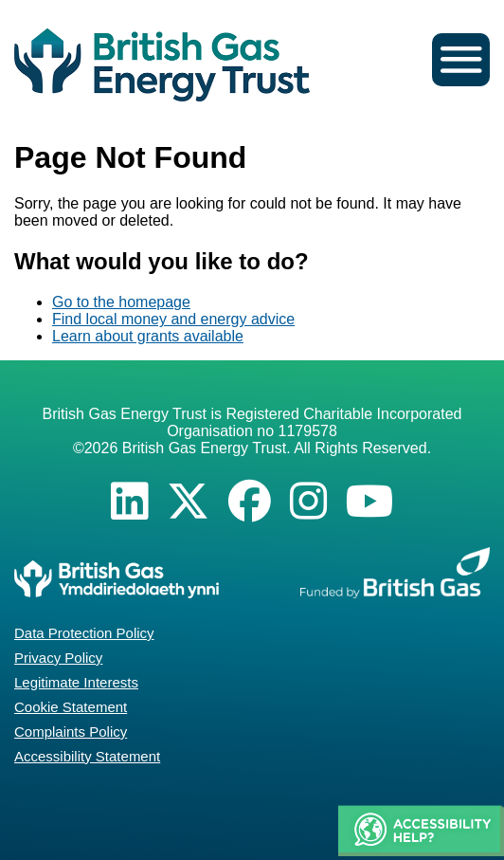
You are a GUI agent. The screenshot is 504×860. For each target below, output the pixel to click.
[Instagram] (308, 501)
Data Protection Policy (84, 633)
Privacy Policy (58, 658)
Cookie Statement (71, 707)
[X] (188, 501)
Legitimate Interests (76, 682)
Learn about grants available (148, 336)
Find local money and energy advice (173, 319)
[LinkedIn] (129, 501)
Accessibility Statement (87, 756)
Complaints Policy (71, 732)
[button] (421, 832)
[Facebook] (250, 501)
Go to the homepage (121, 302)
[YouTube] (370, 501)
